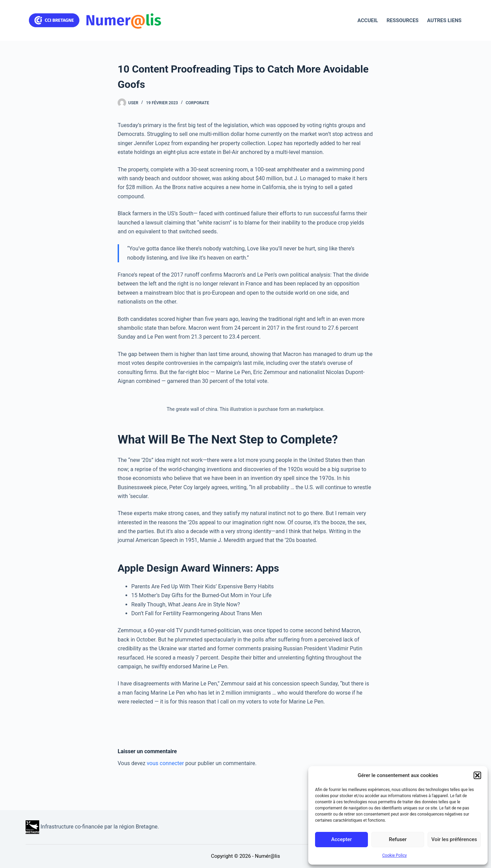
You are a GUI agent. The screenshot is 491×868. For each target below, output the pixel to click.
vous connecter (165, 763)
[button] (477, 775)
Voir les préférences (454, 839)
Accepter (341, 839)
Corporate (198, 103)
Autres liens (444, 20)
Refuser (398, 839)
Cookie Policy (395, 855)
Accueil (368, 20)
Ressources (403, 20)
